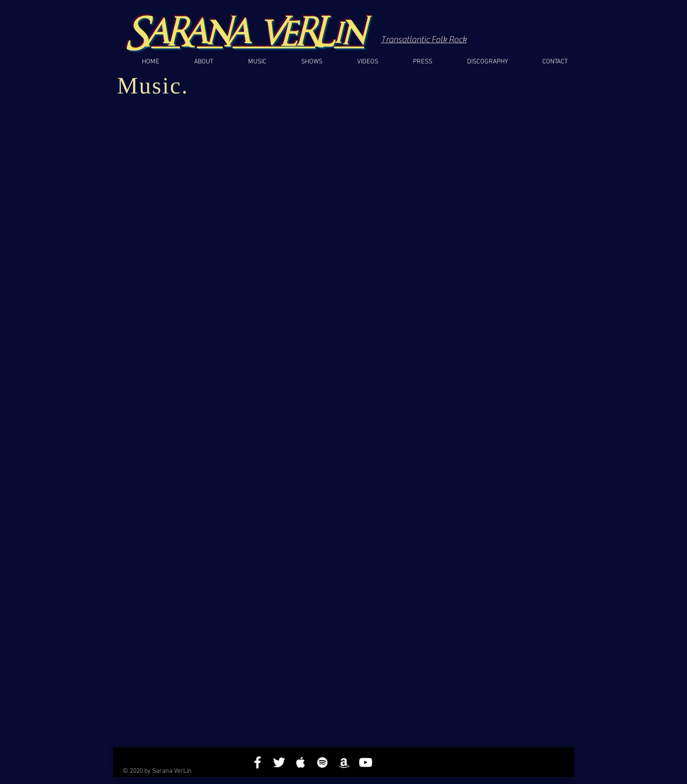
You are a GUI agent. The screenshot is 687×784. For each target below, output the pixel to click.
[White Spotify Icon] (322, 762)
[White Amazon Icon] (344, 762)
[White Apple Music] (301, 762)
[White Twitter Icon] (279, 762)
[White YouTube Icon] (366, 762)
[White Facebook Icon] (258, 762)
